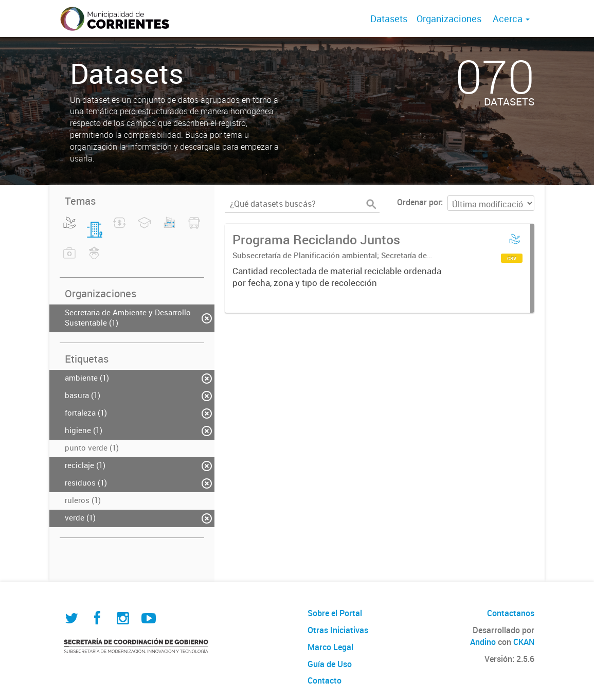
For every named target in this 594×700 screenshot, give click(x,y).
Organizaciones (449, 19)
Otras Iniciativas (338, 630)
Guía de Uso (330, 664)
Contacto (325, 680)
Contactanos (511, 613)
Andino (483, 642)
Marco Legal (330, 647)
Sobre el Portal (335, 613)
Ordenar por (419, 202)
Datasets (389, 19)
